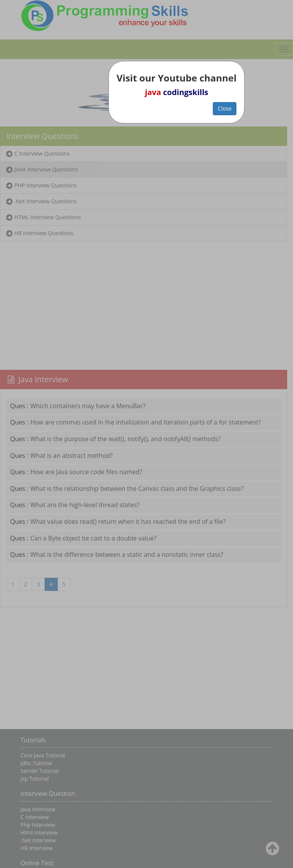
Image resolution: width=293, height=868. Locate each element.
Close (225, 108)
